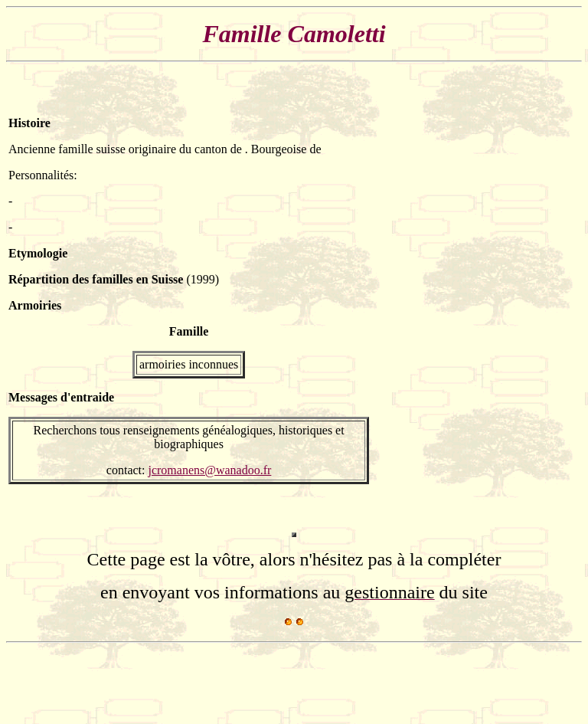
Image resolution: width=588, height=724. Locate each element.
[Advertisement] (534, 300)
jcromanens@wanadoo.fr (209, 470)
